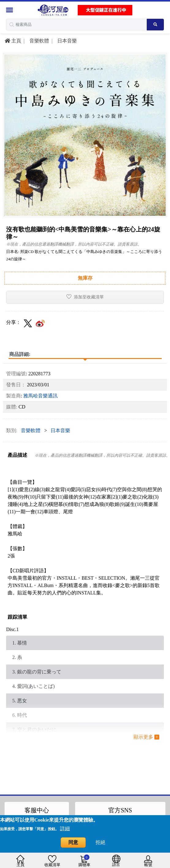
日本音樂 (66, 41)
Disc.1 (12, 629)
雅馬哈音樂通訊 (40, 396)
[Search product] (155, 25)
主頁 (13, 41)
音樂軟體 (39, 41)
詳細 (65, 829)
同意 (73, 842)
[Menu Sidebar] (10, 10)
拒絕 (100, 842)
